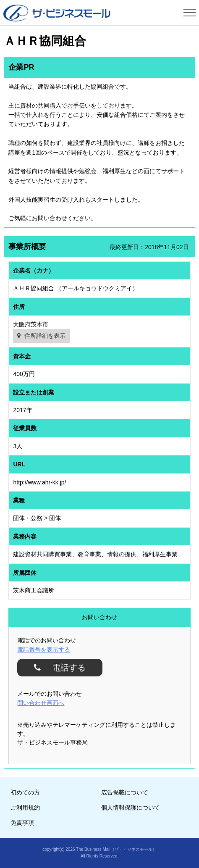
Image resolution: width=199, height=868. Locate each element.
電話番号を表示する (44, 650)
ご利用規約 (25, 808)
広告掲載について (125, 792)
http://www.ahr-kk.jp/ (39, 482)
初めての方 (25, 792)
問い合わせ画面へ (41, 703)
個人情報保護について (131, 808)
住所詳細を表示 (45, 336)
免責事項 (22, 823)
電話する (65, 668)
